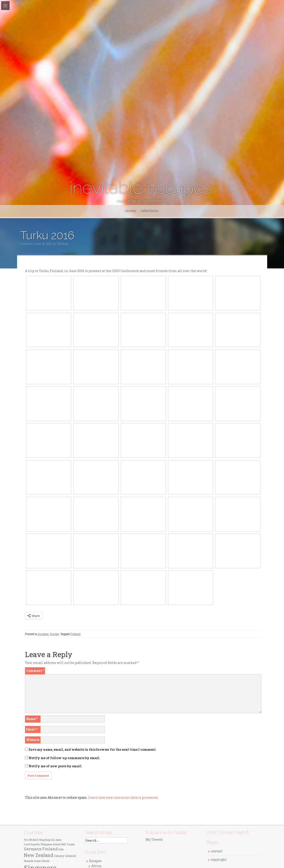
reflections (150, 211)
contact (217, 851)
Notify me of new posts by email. (55, 766)
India (61, 849)
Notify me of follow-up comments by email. (64, 758)
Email (32, 729)
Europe (54, 634)
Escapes (43, 634)
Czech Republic (32, 844)
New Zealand (39, 855)
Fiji (53, 840)
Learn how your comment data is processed (123, 797)
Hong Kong (45, 840)
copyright (219, 859)
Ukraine (45, 861)
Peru (26, 840)
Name (32, 719)
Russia (37, 861)
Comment (35, 671)
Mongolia (29, 861)
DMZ (64, 844)
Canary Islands (65, 856)
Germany (33, 849)
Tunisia (71, 844)
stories (131, 211)
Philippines (46, 844)
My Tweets (154, 839)
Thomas (62, 244)
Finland (75, 634)
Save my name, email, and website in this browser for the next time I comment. (93, 749)
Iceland (57, 844)
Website (33, 740)
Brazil (34, 840)
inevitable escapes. (142, 188)
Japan (58, 840)
